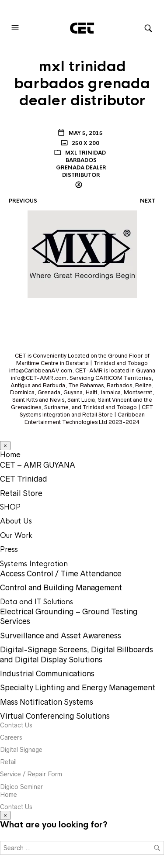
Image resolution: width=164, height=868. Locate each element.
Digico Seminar (21, 787)
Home (10, 455)
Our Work (16, 536)
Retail (8, 762)
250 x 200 (85, 143)
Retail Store (21, 493)
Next (148, 201)
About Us (16, 521)
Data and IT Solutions (37, 602)
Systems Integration (34, 564)
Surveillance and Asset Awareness (61, 636)
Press (9, 549)
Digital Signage (21, 750)
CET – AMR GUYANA (38, 465)
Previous (23, 201)
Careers (11, 737)
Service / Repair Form (31, 774)
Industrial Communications (47, 674)
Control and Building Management (61, 588)
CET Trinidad (24, 479)
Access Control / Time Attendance (61, 574)
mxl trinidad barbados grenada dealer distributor (81, 164)
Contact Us (16, 725)
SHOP (10, 507)
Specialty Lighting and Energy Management (78, 688)
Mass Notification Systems (47, 702)
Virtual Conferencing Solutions (55, 716)
